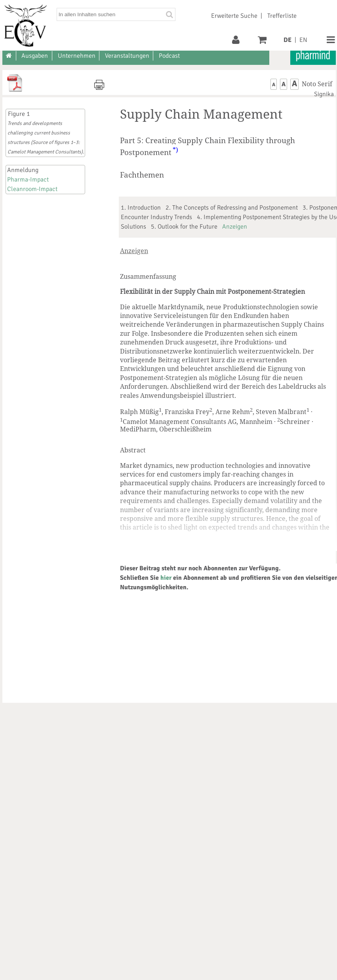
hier (166, 578)
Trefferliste (282, 16)
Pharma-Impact (28, 180)
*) (175, 150)
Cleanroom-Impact (32, 189)
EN (303, 40)
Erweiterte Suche (234, 16)
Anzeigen (235, 227)
